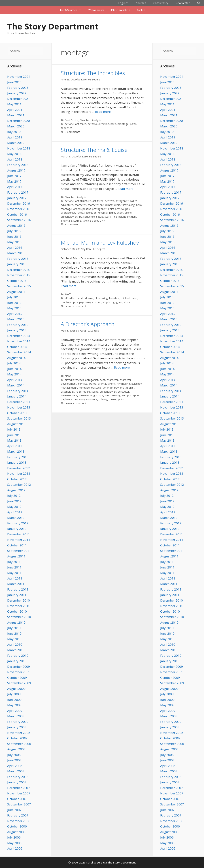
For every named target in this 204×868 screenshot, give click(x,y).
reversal (103, 213)
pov (128, 209)
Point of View (116, 209)
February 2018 (18, 165)
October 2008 (17, 738)
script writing (113, 395)
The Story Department (53, 26)
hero (113, 124)
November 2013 (19, 407)
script (78, 217)
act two (92, 124)
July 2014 (14, 363)
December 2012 (19, 468)
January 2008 (17, 782)
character (80, 205)
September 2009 (19, 683)
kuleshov (114, 298)
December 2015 (19, 270)
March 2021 (16, 115)
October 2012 (17, 479)
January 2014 (17, 396)
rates (80, 213)
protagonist (68, 213)
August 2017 (16, 170)
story (108, 217)
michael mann (129, 298)
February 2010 (18, 656)
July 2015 (14, 297)
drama (89, 298)
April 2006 (15, 848)
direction (104, 124)
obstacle (96, 388)
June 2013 (14, 435)
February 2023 (18, 88)
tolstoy (103, 399)
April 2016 (15, 248)
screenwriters (69, 395)
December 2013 (19, 402)
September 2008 (19, 744)
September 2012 (19, 485)
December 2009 (19, 667)
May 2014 (14, 374)
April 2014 (15, 380)
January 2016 (17, 264)
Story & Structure (72, 10)
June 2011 (14, 567)
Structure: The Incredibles (93, 73)
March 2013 (16, 451)
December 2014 (19, 336)
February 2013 (18, 457)
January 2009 (17, 727)
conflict (83, 384)
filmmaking (128, 205)
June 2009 (14, 700)
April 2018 (15, 159)
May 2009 (14, 705)
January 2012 (17, 529)
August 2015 (16, 292)
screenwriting (87, 395)
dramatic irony (107, 384)
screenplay (67, 217)
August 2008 (16, 749)
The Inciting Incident (125, 217)
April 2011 (15, 578)
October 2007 (17, 799)
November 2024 (19, 77)
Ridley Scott (116, 213)
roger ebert (83, 392)
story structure (88, 399)
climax (109, 205)
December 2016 (19, 203)
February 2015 (18, 325)
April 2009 (15, 711)
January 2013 (17, 462)
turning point (90, 221)
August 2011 (16, 556)
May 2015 (14, 308)
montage (123, 124)
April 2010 (15, 644)
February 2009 (18, 722)
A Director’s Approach (88, 324)
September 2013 (19, 418)
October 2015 (17, 281)
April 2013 (15, 446)
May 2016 (14, 242)
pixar (133, 124)
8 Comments (72, 132)
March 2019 (16, 143)
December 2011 (19, 534)
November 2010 (19, 606)
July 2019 (14, 132)
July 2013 (14, 429)
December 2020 (19, 121)
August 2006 (16, 832)
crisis (117, 205)
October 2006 (17, 826)
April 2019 (15, 137)
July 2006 (14, 837)
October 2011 (17, 545)
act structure (83, 201)
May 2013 (14, 440)
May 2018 (14, 154)
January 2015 (17, 330)
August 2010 (16, 622)
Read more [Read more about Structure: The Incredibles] (103, 112)
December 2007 (19, 788)
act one (69, 124)
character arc (96, 205)
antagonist (122, 201)
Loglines (123, 3)
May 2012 (14, 507)
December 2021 (19, 99)
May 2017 (14, 181)
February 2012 (18, 523)
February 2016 (18, 259)
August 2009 (16, 689)
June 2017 (14, 176)
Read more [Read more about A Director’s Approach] (122, 367)
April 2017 (15, 187)
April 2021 (15, 110)
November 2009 (19, 672)
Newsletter (183, 3)
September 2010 (19, 617)
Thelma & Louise (71, 221)
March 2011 (16, 584)
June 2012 (14, 501)
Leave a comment (76, 306)
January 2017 (17, 198)
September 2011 (19, 551)
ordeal (77, 209)
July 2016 (14, 231)
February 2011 (18, 589)
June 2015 (14, 303)
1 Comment (72, 224)
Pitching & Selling (120, 10)
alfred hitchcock (74, 298)
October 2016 (17, 214)
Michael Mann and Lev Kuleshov (100, 242)
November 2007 (19, 793)
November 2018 (19, 148)
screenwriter (122, 392)
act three (81, 124)
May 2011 (14, 573)
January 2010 (17, 661)
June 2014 (14, 369)
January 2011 (17, 595)
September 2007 (19, 804)
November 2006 (19, 821)
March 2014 (16, 385)
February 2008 (18, 777)
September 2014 (19, 352)
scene (128, 213)
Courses (141, 3)
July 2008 (14, 755)
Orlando (108, 388)
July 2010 (14, 628)
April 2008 (15, 766)
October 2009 (17, 678)
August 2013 (16, 424)
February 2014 (18, 391)
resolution (91, 213)
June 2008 (14, 760)
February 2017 (18, 192)
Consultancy (161, 3)
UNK (102, 221)
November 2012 (19, 473)
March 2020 (16, 126)
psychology (86, 302)
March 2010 (16, 650)
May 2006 (14, 843)
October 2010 (17, 611)
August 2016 (16, 225)
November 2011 (19, 540)
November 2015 (19, 275)
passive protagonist (94, 209)
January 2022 (17, 93)
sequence (66, 128)
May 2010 (14, 639)
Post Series (72, 120)
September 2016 (19, 220)
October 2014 (17, 347)
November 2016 (19, 209)
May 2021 (14, 104)
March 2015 (16, 319)
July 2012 (14, 496)
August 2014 (16, 358)
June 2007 (14, 810)
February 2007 (18, 815)
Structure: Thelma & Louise (94, 150)
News (68, 376)
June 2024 (14, 82)
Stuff (68, 294)
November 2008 (19, 733)
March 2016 (16, 253)
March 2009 (16, 716)
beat (102, 380)
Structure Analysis (91, 120)
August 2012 (16, 490)
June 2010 (14, 633)
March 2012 (16, 518)
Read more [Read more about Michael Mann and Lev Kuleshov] (69, 286)
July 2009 (14, 694)
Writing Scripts (96, 10)
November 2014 (19, 341)
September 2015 (19, 286)
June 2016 (14, 237)
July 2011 (14, 562)
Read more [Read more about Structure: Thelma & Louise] (126, 189)
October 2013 (17, 413)
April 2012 (15, 512)
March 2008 (16, 771)
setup (100, 217)
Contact (141, 10)
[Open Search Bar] (199, 3)
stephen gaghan (112, 302)
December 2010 (19, 600)
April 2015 (15, 314)
